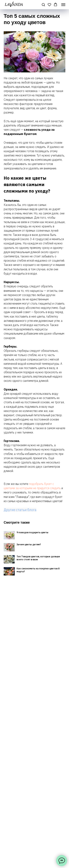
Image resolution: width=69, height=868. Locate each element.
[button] (43, 5)
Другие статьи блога (20, 510)
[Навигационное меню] (63, 5)
